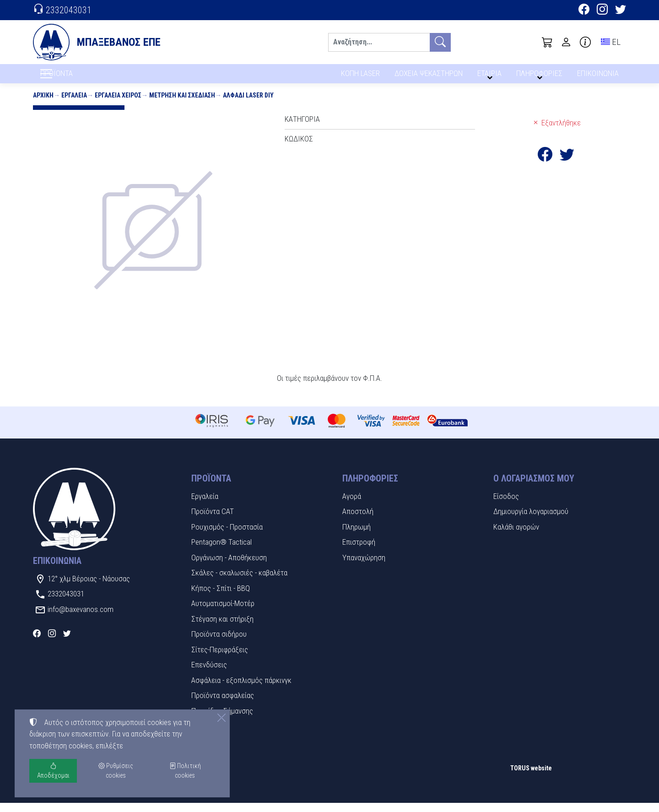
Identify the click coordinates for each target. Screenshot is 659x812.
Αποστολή (358, 521)
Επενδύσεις (209, 674)
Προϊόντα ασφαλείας (223, 705)
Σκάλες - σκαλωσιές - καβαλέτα (239, 582)
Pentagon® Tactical (221, 552)
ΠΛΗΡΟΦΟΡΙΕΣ (541, 77)
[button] (547, 42)
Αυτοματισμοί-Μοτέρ (223, 613)
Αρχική (43, 104)
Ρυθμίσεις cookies (65, 799)
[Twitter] (621, 11)
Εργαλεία (74, 104)
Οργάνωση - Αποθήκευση (229, 567)
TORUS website (531, 778)
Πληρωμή (357, 536)
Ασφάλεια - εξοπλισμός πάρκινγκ (241, 689)
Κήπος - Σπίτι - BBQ (221, 597)
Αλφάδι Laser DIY (248, 104)
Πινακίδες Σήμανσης (222, 720)
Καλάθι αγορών (516, 536)
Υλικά (200, 736)
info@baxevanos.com (81, 618)
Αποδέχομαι (53, 771)
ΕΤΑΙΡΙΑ (491, 77)
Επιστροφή (359, 552)
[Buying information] (585, 42)
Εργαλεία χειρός (118, 104)
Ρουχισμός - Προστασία (227, 536)
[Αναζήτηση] (379, 42)
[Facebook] (584, 11)
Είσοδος (506, 505)
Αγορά (352, 505)
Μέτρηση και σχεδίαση (182, 104)
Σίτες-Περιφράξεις (220, 659)
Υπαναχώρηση (364, 567)
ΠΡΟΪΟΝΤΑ (78, 78)
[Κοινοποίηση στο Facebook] (545, 166)
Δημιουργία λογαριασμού (531, 521)
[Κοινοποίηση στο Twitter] (567, 166)
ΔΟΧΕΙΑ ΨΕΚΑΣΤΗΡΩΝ (429, 77)
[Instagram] (602, 11)
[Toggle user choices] (566, 42)
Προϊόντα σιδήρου (219, 644)
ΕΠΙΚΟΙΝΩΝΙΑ (598, 77)
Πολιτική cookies (185, 771)
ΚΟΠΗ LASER (360, 77)
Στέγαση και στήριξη (222, 628)
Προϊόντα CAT (213, 521)
